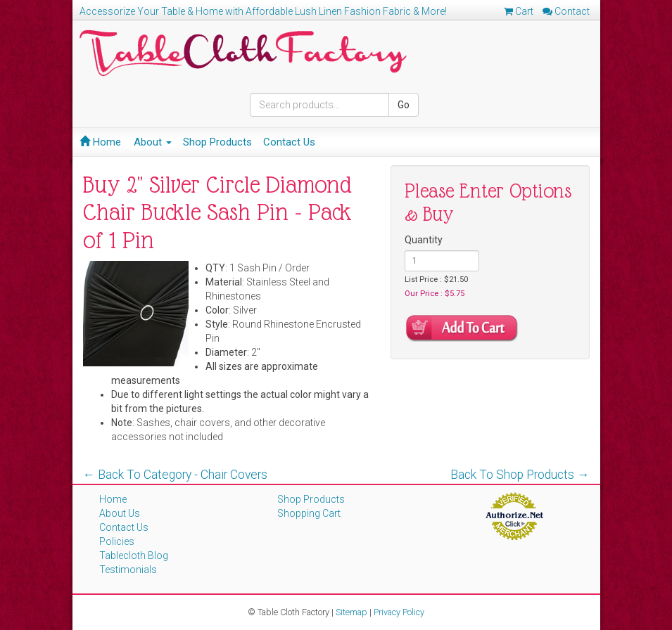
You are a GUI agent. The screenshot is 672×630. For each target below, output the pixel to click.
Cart (519, 11)
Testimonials (128, 570)
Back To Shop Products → (520, 475)
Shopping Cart (309, 513)
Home (100, 142)
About (153, 142)
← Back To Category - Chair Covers (176, 475)
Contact (566, 11)
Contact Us (289, 142)
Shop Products (217, 142)
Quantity (424, 240)
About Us (120, 513)
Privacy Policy (399, 612)
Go (404, 105)
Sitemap (351, 612)
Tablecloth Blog (134, 555)
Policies (117, 541)
